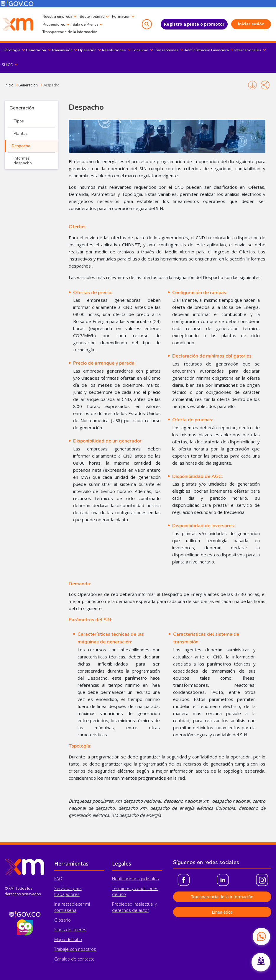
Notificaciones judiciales (135, 879)
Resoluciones (114, 50)
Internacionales (248, 50)
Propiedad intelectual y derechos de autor (134, 907)
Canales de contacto (74, 959)
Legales (122, 863)
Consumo (140, 50)
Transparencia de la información (70, 32)
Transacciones (166, 50)
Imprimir (252, 85)
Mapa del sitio (68, 939)
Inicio (9, 85)
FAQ (58, 879)
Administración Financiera (207, 50)
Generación (36, 50)
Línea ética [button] (222, 912)
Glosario (63, 920)
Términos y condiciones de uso (135, 891)
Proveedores (54, 24)
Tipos (19, 121)
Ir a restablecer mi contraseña (72, 907)
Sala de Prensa (86, 24)
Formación (121, 17)
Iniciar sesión (251, 24)
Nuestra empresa (57, 17)
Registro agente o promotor (194, 24)
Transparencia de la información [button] (222, 897)
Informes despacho (23, 161)
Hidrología (11, 50)
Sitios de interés (70, 930)
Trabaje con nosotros (75, 949)
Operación (87, 50)
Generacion (28, 85)
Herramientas (71, 863)
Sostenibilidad (92, 17)
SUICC (7, 65)
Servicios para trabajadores (68, 891)
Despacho (51, 85)
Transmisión (62, 50)
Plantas (21, 133)
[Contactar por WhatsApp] (261, 936)
